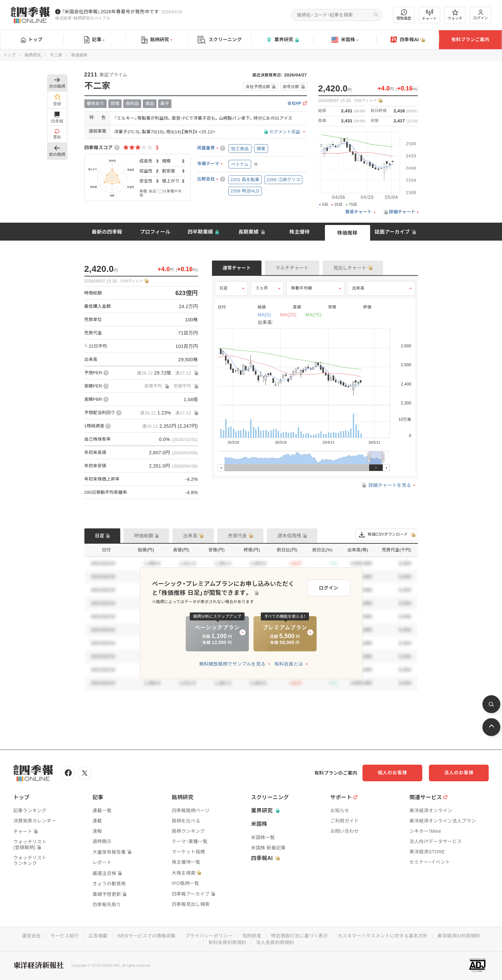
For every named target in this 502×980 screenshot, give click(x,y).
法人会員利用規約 (275, 942)
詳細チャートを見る (386, 485)
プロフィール (155, 232)
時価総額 (144, 536)
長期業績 (248, 232)
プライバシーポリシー (209, 936)
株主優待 (300, 232)
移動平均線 (302, 288)
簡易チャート (358, 212)
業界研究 (282, 40)
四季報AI (408, 40)
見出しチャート (350, 268)
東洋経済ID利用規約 (459, 936)
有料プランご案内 (470, 40)
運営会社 (31, 936)
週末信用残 (289, 536)
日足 (224, 288)
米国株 (345, 40)
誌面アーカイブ (392, 232)
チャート (429, 15)
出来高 (358, 288)
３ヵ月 (262, 288)
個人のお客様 (392, 773)
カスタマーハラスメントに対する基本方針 (383, 936)
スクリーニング (220, 40)
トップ (32, 40)
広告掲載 (98, 936)
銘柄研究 (157, 40)
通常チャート (237, 268)
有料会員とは (289, 664)
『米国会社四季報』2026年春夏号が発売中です (110, 12)
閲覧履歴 (404, 15)
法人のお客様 (459, 773)
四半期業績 (201, 232)
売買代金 (237, 536)
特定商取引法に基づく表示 (300, 936)
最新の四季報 (107, 232)
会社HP (294, 104)
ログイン (481, 15)
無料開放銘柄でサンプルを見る (232, 664)
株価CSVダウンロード (387, 535)
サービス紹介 (65, 936)
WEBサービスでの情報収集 (147, 936)
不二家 (56, 55)
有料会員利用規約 (227, 942)
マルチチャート (292, 268)
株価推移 (347, 233)
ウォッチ (455, 15)
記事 (95, 40)
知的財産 (252, 936)
